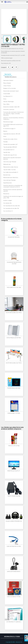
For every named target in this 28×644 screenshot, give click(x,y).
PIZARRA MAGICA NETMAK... (14, 388)
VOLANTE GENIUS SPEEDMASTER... (14, 521)
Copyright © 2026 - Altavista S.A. (14, 642)
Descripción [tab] (8, 74)
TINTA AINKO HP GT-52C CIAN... (14, 287)
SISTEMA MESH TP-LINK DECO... (14, 622)
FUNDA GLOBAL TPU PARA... (14, 413)
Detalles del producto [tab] (11, 77)
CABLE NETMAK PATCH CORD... (14, 546)
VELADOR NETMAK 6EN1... (14, 237)
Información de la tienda (12, 637)
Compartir (9, 67)
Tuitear (12, 67)
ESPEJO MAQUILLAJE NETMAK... (14, 338)
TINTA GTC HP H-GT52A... (14, 446)
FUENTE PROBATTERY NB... (14, 496)
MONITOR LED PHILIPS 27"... (14, 471)
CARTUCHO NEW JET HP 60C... (14, 597)
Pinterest (16, 67)
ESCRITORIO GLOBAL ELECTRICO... (14, 313)
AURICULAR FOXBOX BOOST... (14, 572)
